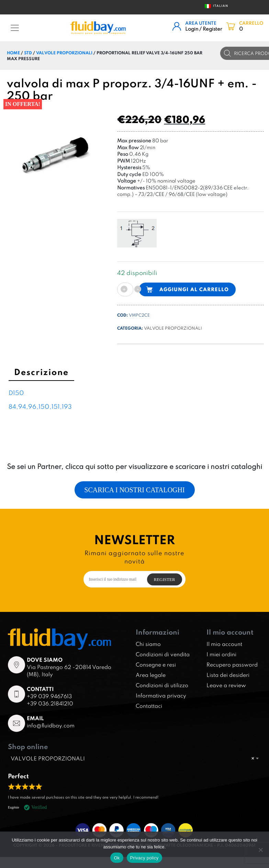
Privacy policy (144, 858)
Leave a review (226, 685)
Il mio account (224, 644)
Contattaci (149, 706)
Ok (117, 858)
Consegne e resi (156, 664)
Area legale (151, 675)
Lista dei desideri (228, 675)
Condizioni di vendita (163, 654)
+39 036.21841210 (50, 703)
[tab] (41, 373)
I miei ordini (221, 654)
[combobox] (134, 758)
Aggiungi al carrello (194, 289)
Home (13, 53)
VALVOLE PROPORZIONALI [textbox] (132, 758)
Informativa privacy (161, 695)
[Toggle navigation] (15, 28)
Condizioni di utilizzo (162, 685)
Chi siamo (148, 644)
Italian (215, 6)
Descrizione (41, 372)
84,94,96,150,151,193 (40, 406)
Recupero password (232, 664)
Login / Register (204, 29)
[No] (260, 850)
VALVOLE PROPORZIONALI (64, 53)
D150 (16, 393)
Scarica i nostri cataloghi (134, 490)
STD (28, 53)
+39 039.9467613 (49, 696)
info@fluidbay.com (51, 725)
